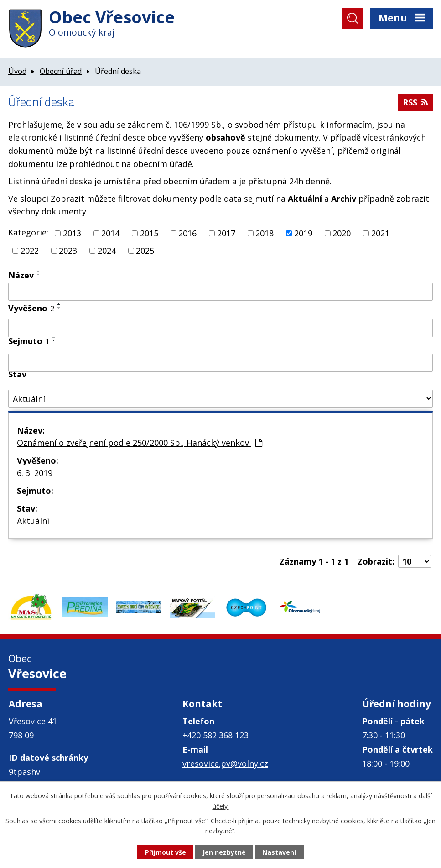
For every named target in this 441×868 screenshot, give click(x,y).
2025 (145, 251)
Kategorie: (28, 232)
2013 (72, 233)
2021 (380, 233)
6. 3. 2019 (35, 473)
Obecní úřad (61, 71)
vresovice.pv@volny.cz (225, 763)
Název (21, 275)
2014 (110, 233)
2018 (265, 233)
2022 (30, 251)
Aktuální (33, 521)
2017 (226, 233)
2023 (68, 251)
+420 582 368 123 (215, 735)
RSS (415, 102)
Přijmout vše (166, 852)
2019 (303, 233)
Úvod (17, 71)
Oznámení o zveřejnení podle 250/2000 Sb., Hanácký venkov (140, 443)
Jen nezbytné (224, 852)
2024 (107, 251)
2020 (342, 233)
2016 (187, 233)
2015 (149, 233)
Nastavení (279, 852)
